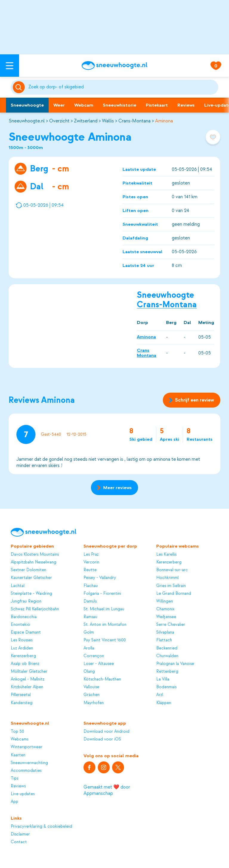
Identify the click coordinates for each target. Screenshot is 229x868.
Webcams (20, 739)
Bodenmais (166, 687)
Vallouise (91, 687)
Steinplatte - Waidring (31, 593)
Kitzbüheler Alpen (27, 687)
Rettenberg (167, 671)
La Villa (163, 679)
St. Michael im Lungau (104, 609)
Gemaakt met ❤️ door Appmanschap (107, 790)
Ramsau (90, 617)
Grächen (92, 695)
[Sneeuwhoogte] (114, 66)
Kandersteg (22, 703)
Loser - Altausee (99, 664)
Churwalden (167, 656)
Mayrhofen (94, 703)
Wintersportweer (27, 747)
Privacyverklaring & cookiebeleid (41, 826)
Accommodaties (26, 771)
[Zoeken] (122, 87)
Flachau (91, 586)
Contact (19, 842)
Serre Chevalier (171, 625)
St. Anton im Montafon (105, 625)
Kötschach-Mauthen (102, 679)
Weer (59, 105)
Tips (14, 778)
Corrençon (94, 656)
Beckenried (167, 648)
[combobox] (122, 87)
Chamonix (165, 609)
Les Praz (91, 554)
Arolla (89, 648)
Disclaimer (20, 834)
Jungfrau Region (26, 601)
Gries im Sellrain (171, 586)
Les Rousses (22, 640)
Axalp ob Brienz (25, 664)
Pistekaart (157, 105)
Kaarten (18, 755)
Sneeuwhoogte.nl (27, 121)
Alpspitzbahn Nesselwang (34, 562)
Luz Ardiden (22, 648)
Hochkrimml (167, 578)
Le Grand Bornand (174, 593)
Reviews (186, 105)
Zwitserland (86, 121)
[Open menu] (10, 66)
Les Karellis (166, 554)
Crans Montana (147, 353)
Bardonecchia (24, 617)
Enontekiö (20, 625)
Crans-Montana (134, 121)
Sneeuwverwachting (29, 763)
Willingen (165, 601)
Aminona (164, 121)
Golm (89, 632)
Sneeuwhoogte (27, 105)
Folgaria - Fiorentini (102, 593)
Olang (89, 671)
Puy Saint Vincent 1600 (105, 640)
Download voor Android (106, 731)
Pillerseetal (21, 695)
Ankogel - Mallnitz (28, 679)
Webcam (84, 105)
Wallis (108, 121)
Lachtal (18, 586)
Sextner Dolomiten (28, 570)
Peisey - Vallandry (100, 578)
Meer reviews (114, 488)
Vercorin (91, 562)
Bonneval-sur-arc (172, 570)
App (14, 802)
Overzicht (59, 121)
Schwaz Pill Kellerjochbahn (35, 609)
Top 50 (17, 731)
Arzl (160, 695)
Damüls (90, 601)
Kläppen (164, 703)
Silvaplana (165, 632)
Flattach (164, 640)
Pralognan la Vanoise (175, 664)
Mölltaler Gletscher (29, 671)
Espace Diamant (26, 632)
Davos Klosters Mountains (35, 554)
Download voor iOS (102, 739)
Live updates (23, 794)
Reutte (90, 570)
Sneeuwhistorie (120, 105)
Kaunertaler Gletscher (31, 578)
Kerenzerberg (23, 656)
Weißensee (166, 617)
